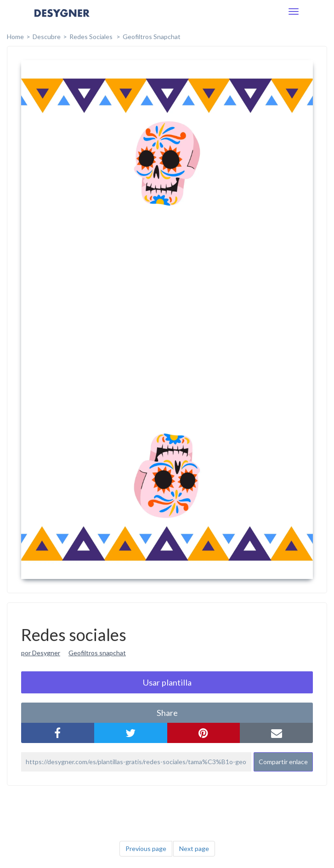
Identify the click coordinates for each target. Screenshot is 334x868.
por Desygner (41, 653)
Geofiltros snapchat (97, 653)
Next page (194, 848)
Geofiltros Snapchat (152, 37)
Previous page (146, 848)
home (15, 37)
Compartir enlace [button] (283, 762)
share (167, 713)
